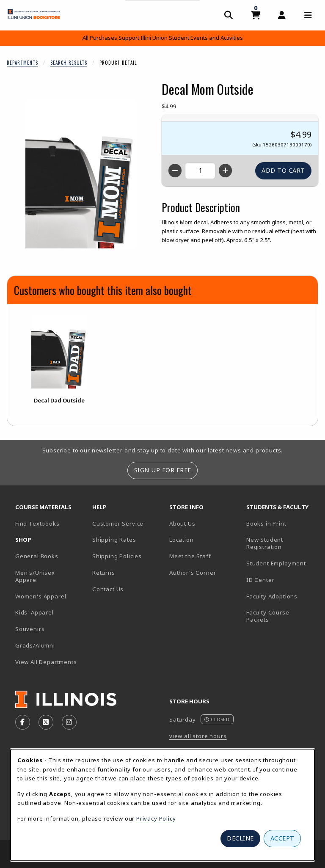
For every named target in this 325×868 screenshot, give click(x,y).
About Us (182, 524)
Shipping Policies (117, 556)
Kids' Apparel (34, 612)
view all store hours (198, 736)
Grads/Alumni (35, 645)
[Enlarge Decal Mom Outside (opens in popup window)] (81, 174)
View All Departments (46, 662)
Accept (282, 838)
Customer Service (118, 524)
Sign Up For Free (163, 470)
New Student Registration (265, 543)
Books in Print (281, 523)
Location (182, 540)
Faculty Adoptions (272, 596)
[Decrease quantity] (175, 171)
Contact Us (108, 589)
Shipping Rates (114, 540)
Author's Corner (193, 573)
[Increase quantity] (225, 171)
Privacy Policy (156, 818)
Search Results (69, 63)
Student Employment (281, 563)
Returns (104, 573)
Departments (22, 63)
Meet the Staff (190, 556)
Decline (240, 838)
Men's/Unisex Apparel (35, 576)
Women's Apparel (41, 596)
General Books (37, 556)
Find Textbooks (37, 524)
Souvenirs (30, 629)
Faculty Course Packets (268, 616)
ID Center (281, 580)
